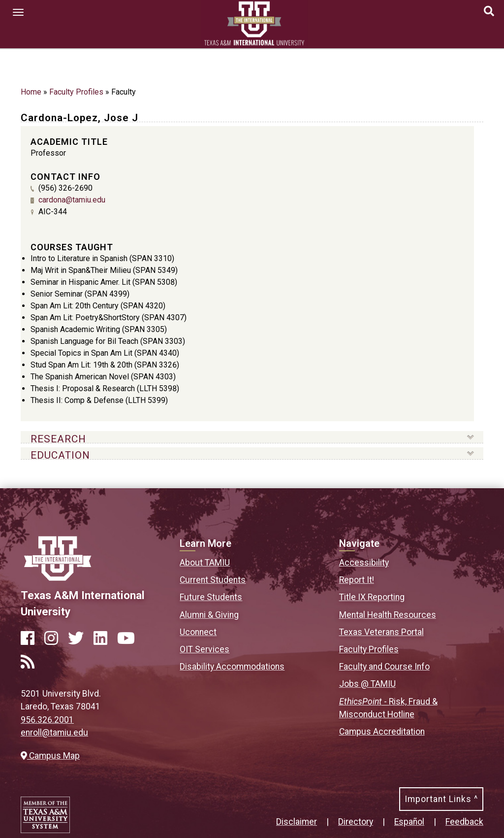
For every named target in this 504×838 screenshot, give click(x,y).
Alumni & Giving (209, 615)
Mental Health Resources (388, 615)
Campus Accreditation (382, 732)
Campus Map (50, 756)
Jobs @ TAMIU (367, 684)
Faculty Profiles (76, 92)
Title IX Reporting (372, 597)
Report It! (357, 580)
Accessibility (364, 563)
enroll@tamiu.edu (54, 733)
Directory (356, 822)
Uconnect (198, 632)
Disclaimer (297, 822)
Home (31, 92)
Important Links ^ (441, 799)
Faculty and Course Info (384, 667)
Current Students (213, 580)
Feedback (464, 822)
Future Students (211, 597)
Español (409, 822)
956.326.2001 (47, 720)
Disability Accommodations (232, 667)
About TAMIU (205, 563)
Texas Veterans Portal (381, 632)
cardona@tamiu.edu (72, 200)
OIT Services (205, 649)
